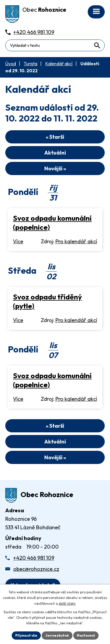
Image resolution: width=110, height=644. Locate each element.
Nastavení (86, 635)
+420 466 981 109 (34, 558)
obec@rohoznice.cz (36, 569)
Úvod (11, 64)
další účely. (67, 603)
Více (18, 241)
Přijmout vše (26, 635)
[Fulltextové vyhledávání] (55, 45)
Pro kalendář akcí (76, 241)
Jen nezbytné (57, 635)
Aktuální (55, 153)
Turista (31, 64)
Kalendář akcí (59, 64)
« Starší (55, 137)
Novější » (55, 168)
